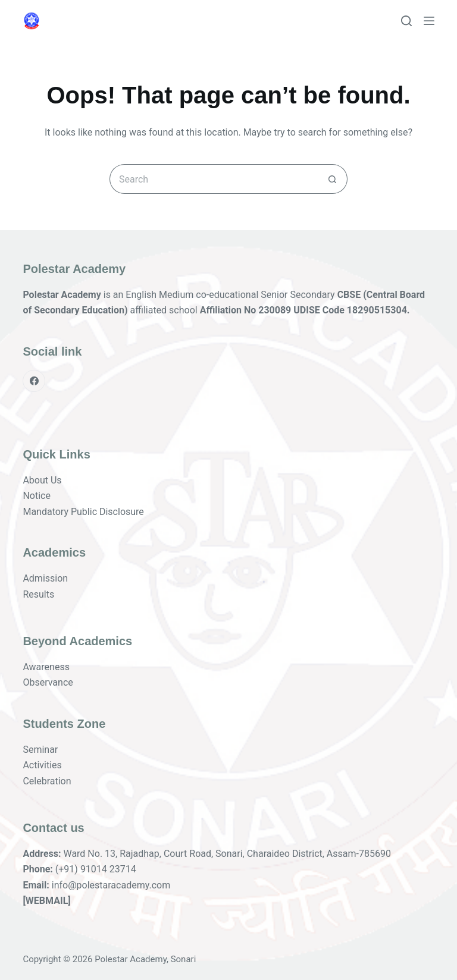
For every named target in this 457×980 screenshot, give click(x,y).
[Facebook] (34, 381)
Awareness (46, 667)
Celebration (47, 781)
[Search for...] (214, 179)
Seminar (40, 750)
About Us (42, 480)
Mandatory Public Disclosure (83, 512)
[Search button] (333, 179)
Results (38, 594)
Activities (42, 765)
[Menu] (429, 21)
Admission (45, 578)
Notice (37, 496)
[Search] (406, 21)
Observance (48, 682)
